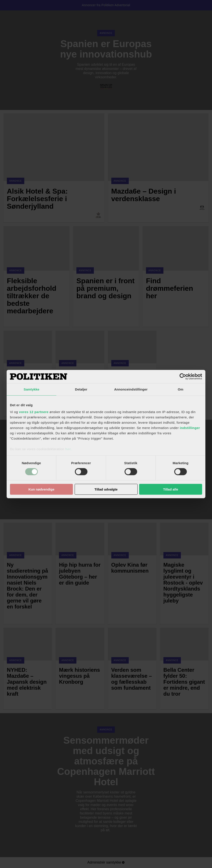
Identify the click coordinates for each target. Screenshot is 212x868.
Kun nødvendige (42, 489)
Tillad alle (170, 489)
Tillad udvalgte (106, 489)
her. (68, 449)
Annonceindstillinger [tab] (131, 389)
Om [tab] (181, 389)
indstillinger (190, 428)
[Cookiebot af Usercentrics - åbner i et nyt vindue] (183, 376)
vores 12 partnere (34, 412)
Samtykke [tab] (31, 389)
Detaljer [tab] (81, 389)
